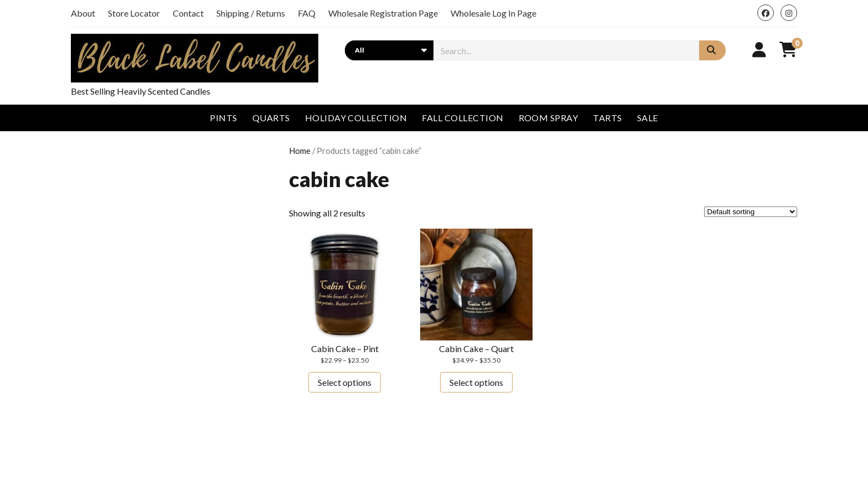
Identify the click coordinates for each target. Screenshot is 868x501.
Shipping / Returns (251, 13)
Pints (223, 118)
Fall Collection (463, 118)
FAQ (307, 13)
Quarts (271, 118)
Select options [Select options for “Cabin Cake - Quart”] (476, 382)
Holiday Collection (356, 118)
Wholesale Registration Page (383, 13)
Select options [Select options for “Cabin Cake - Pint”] (345, 382)
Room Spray (549, 118)
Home (300, 151)
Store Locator (134, 13)
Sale (648, 118)
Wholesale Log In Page (494, 13)
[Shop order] (751, 212)
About (83, 13)
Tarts (607, 118)
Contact (188, 13)
